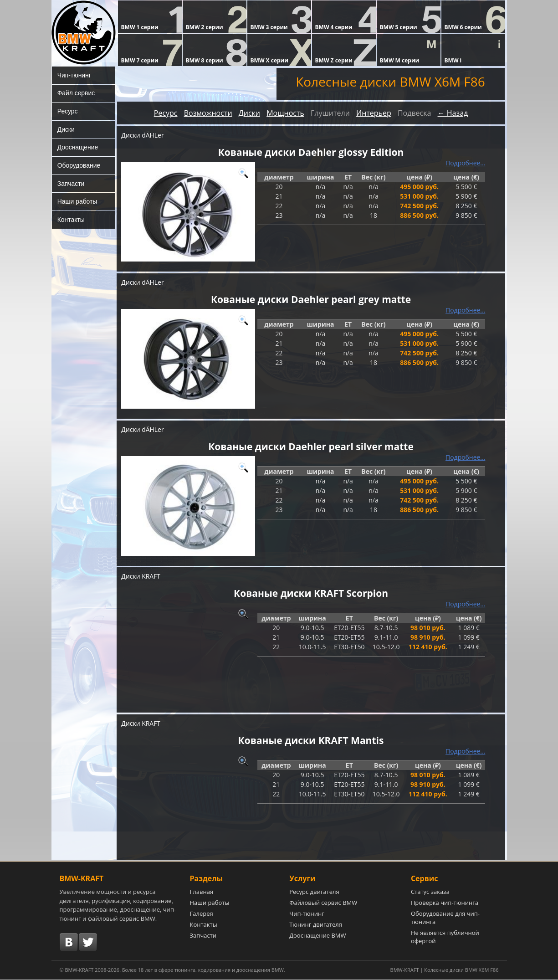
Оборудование (79, 166)
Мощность (285, 113)
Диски (66, 130)
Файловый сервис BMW (323, 903)
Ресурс (68, 112)
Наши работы (77, 203)
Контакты (71, 221)
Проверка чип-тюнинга (445, 903)
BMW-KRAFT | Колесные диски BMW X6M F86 (445, 970)
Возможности (208, 113)
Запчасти (71, 185)
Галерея (202, 914)
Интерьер (374, 113)
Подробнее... (466, 163)
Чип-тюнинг (74, 75)
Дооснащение (78, 148)
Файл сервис (76, 93)
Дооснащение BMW (317, 936)
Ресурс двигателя (314, 892)
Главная (202, 892)
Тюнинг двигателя (316, 925)
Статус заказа (430, 892)
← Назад (453, 113)
